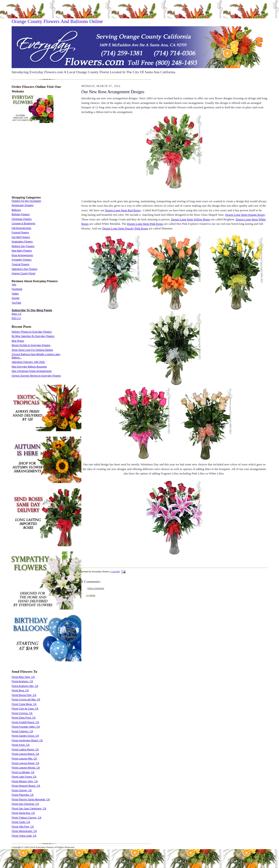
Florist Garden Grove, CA (25, 736)
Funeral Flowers (20, 233)
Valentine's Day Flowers (24, 269)
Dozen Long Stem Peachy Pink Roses (125, 228)
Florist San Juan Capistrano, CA (29, 809)
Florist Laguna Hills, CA (24, 759)
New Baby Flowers (22, 251)
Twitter (15, 294)
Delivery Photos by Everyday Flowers (32, 332)
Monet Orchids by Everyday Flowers (31, 345)
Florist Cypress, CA (22, 713)
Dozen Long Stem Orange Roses (245, 215)
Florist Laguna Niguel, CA (25, 763)
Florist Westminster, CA (24, 831)
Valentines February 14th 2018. (28, 362)
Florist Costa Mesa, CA (24, 704)
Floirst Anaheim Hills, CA (25, 686)
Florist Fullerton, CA (22, 731)
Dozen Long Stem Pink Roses (145, 224)
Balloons (16, 210)
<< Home (91, 595)
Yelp (14, 285)
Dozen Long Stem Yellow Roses (191, 219)
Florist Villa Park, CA (23, 827)
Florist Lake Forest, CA (24, 777)
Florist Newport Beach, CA (26, 786)
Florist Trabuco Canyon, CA (27, 818)
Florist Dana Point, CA (24, 718)
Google (16, 298)
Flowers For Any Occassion (26, 201)
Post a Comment (96, 588)
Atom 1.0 (17, 314)
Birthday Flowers (21, 214)
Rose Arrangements (22, 255)
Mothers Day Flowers (23, 246)
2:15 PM (116, 571)
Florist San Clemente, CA (25, 804)
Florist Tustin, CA (21, 822)
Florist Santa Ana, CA (23, 813)
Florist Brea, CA (20, 691)
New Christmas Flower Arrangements (32, 371)
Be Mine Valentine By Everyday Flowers (33, 336)
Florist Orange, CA (22, 790)
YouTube (16, 303)
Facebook (17, 289)
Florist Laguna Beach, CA (25, 754)
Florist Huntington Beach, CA (27, 740)
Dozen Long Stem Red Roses (123, 210)
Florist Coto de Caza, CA (25, 709)
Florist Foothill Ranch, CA (25, 722)
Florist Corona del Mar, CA (26, 700)
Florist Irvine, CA (21, 745)
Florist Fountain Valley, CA (26, 727)
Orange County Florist (23, 273)
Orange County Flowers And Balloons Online (57, 21)
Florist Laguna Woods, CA (26, 768)
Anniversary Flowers (23, 205)
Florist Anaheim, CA (22, 681)
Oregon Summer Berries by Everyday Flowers (36, 376)
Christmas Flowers (22, 219)
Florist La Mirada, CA (23, 772)
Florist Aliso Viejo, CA (23, 677)
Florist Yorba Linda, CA (24, 836)
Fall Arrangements (21, 228)
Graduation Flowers (22, 242)
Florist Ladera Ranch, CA (25, 750)
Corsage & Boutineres (23, 224)
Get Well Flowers (21, 237)
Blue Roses (18, 341)
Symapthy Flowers (22, 260)
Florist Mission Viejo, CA (25, 781)
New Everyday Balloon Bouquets (29, 367)
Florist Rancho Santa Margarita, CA (31, 800)
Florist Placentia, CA (23, 795)
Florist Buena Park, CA (24, 695)
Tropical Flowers (20, 264)
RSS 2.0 (16, 318)
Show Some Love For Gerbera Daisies (32, 350)
